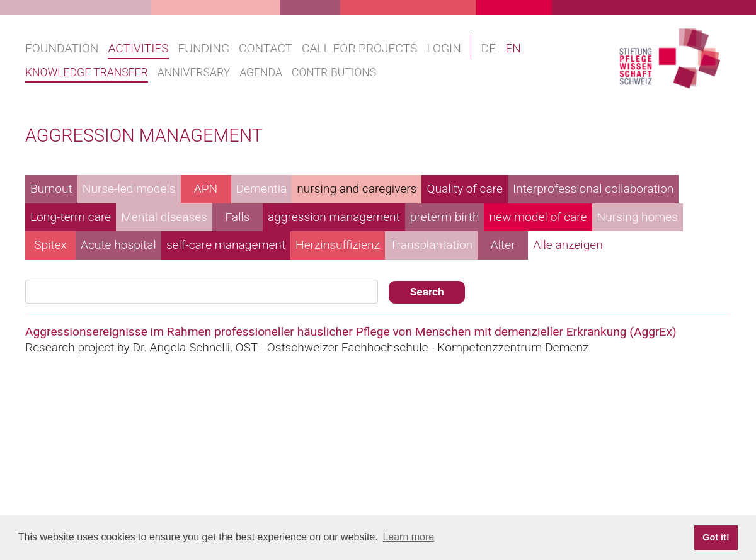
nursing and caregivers (357, 189)
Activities (138, 48)
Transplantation (431, 245)
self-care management (226, 245)
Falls (237, 217)
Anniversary (194, 72)
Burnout (51, 189)
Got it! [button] (716, 537)
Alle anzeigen (568, 245)
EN (513, 48)
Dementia (262, 189)
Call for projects (359, 48)
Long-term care (71, 217)
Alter (503, 245)
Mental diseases (164, 217)
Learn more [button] (408, 537)
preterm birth (445, 217)
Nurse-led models (129, 189)
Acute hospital (118, 245)
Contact (266, 48)
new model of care (538, 217)
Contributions (334, 72)
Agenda (261, 72)
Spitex (50, 245)
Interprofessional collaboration (593, 189)
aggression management (334, 217)
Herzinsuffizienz (338, 245)
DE (489, 48)
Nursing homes (638, 217)
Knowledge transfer (87, 72)
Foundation (62, 48)
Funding (204, 48)
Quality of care (465, 189)
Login (444, 48)
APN (206, 189)
